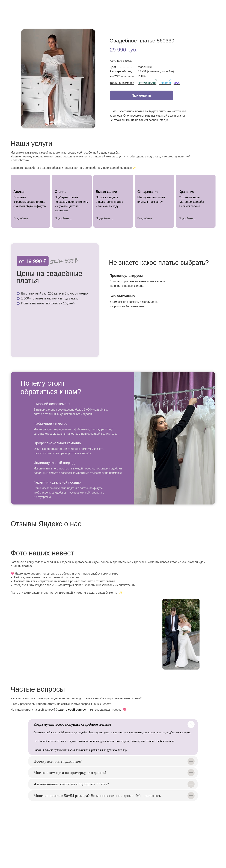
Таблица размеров (122, 83)
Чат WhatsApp (147, 83)
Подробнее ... (64, 218)
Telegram (165, 83)
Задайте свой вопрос (71, 710)
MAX (177, 83)
